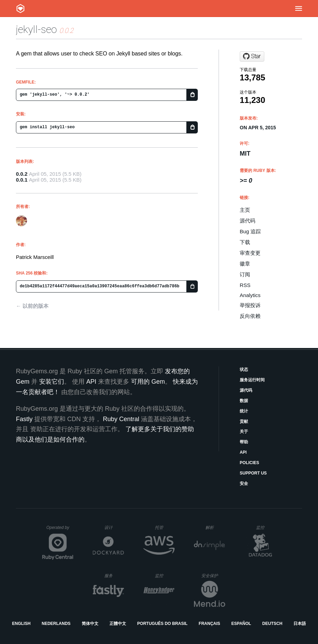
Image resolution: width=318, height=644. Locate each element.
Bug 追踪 (250, 231)
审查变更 (250, 253)
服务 (114, 576)
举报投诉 (250, 305)
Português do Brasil (162, 624)
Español (241, 624)
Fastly (24, 419)
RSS (245, 285)
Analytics (250, 295)
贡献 (244, 421)
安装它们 (52, 382)
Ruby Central (121, 419)
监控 (266, 527)
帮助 (244, 442)
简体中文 (90, 624)
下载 (245, 242)
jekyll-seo (36, 29)
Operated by (60, 530)
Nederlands (56, 624)
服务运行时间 (252, 380)
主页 (245, 210)
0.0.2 (22, 174)
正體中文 (118, 624)
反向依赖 (250, 316)
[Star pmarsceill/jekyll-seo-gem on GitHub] (252, 56)
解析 (215, 527)
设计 (114, 527)
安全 (244, 484)
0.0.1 (22, 180)
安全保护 (213, 576)
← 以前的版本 (32, 306)
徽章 (245, 264)
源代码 (248, 221)
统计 (244, 411)
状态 (244, 369)
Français (210, 624)
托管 (164, 527)
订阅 (245, 274)
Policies (249, 463)
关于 (244, 432)
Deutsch (272, 624)
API (243, 452)
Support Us (253, 473)
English (21, 624)
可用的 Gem (148, 382)
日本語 (300, 624)
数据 (244, 401)
